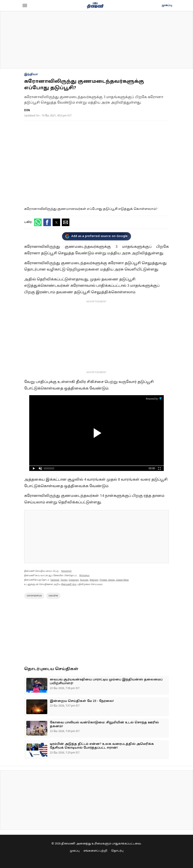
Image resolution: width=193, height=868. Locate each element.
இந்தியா (31, 75)
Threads (103, 580)
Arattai (112, 580)
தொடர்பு (117, 851)
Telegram (94, 580)
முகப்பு (167, 5)
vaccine (53, 596)
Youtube (84, 580)
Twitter (64, 580)
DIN (27, 110)
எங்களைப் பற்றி (95, 851)
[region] (96, 40)
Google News (122, 580)
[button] (25, 5)
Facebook (55, 580)
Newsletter (66, 571)
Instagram (74, 580)
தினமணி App (69, 585)
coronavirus (34, 596)
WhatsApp (84, 576)
